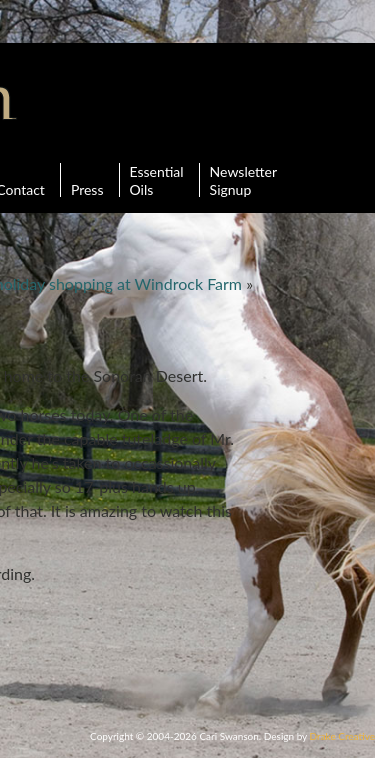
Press (87, 180)
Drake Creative (342, 736)
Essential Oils (157, 180)
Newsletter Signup (243, 180)
